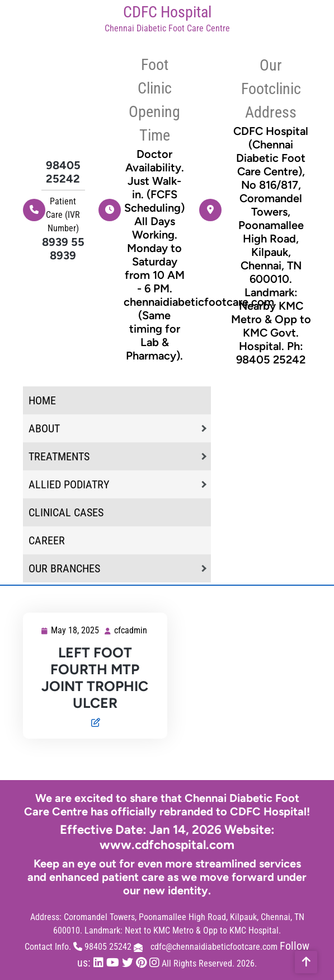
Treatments (59, 456)
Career (47, 540)
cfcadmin (131, 630)
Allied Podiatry (69, 484)
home (42, 400)
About (44, 428)
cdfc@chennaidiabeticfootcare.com (214, 947)
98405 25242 (63, 172)
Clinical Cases (66, 512)
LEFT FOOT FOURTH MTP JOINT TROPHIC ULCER (95, 678)
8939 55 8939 (63, 249)
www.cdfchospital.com (167, 845)
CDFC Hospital (167, 12)
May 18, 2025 (76, 631)
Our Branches (64, 568)
